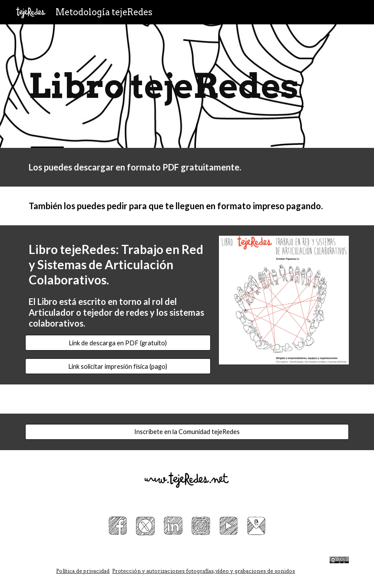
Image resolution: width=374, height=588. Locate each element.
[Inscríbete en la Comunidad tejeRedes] (187, 432)
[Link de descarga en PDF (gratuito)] (118, 343)
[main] (187, 86)
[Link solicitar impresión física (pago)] (118, 366)
